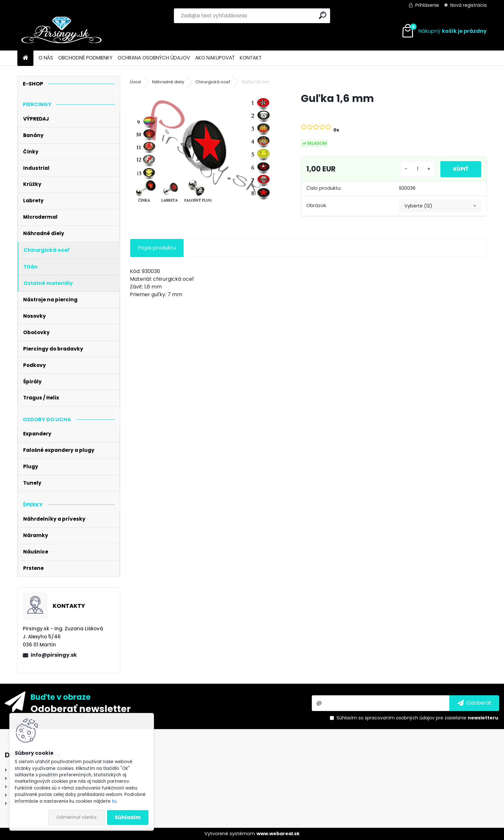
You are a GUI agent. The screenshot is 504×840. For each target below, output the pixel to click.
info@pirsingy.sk (54, 655)
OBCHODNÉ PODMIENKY (85, 58)
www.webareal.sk (278, 834)
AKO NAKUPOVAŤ (215, 58)
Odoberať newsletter (81, 708)
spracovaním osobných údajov (400, 718)
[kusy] (418, 169)
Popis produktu (157, 248)
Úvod (135, 82)
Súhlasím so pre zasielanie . (418, 718)
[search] (323, 15)
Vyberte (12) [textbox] (418, 206)
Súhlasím (128, 817)
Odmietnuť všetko (76, 817)
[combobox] (440, 206)
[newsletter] (474, 703)
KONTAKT (251, 58)
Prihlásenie (427, 5)
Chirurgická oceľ (213, 82)
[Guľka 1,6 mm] (205, 148)
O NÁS (46, 58)
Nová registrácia (468, 5)
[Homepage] (25, 58)
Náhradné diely (168, 82)
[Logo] (62, 31)
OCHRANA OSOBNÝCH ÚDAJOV (154, 58)
